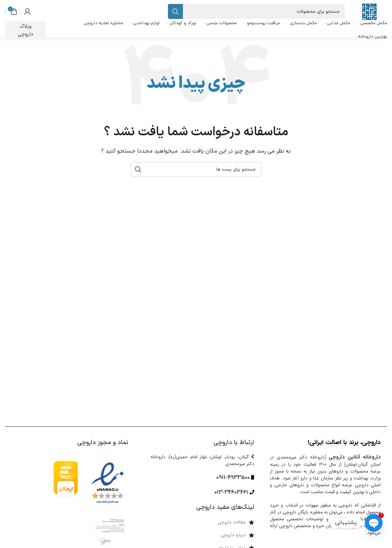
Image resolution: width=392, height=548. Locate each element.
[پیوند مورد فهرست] (196, 523)
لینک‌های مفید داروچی (225, 507)
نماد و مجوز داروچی (103, 443)
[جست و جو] (256, 11)
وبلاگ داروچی (25, 30)
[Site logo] (369, 12)
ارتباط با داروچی (234, 443)
